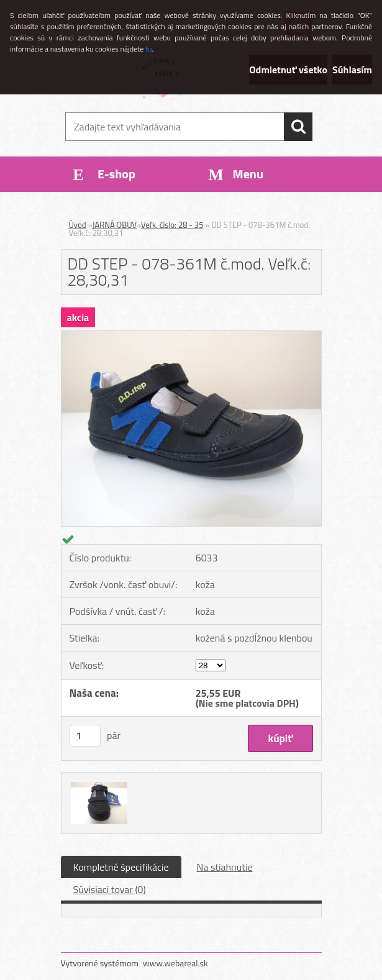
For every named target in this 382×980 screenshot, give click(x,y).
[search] (298, 127)
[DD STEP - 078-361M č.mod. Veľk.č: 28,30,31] (191, 336)
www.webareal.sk (175, 963)
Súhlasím (352, 70)
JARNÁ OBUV (115, 225)
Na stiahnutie (225, 867)
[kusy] (85, 736)
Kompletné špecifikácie (121, 867)
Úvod (78, 225)
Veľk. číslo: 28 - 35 (172, 225)
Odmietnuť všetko (288, 70)
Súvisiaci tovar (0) (110, 889)
